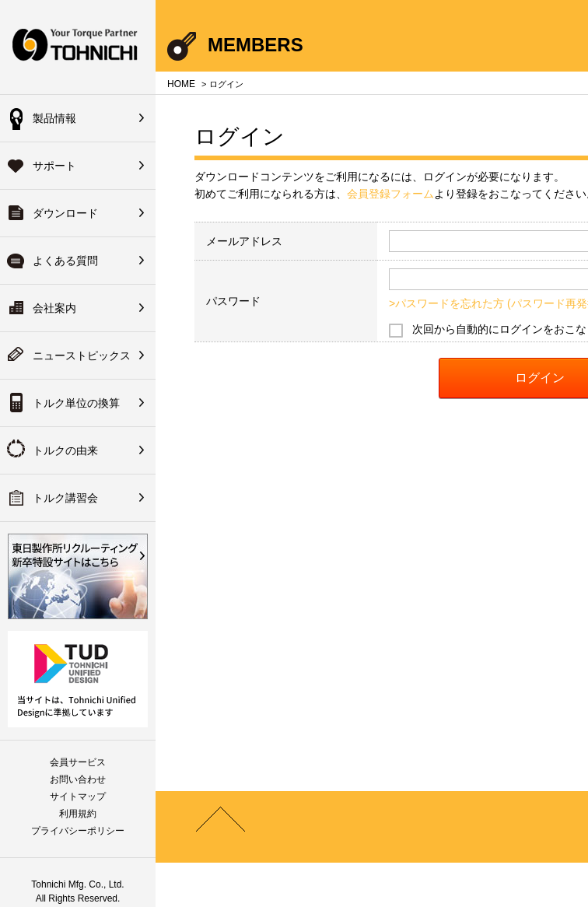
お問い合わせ (78, 779)
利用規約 (78, 814)
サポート (54, 166)
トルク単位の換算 (76, 403)
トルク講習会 (65, 498)
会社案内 (54, 308)
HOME (181, 84)
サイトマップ (78, 797)
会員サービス (78, 762)
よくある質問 (65, 261)
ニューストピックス (82, 355)
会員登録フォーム (390, 194)
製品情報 (54, 118)
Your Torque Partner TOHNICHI (78, 47)
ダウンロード (65, 213)
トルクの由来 (65, 450)
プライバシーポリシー (78, 831)
